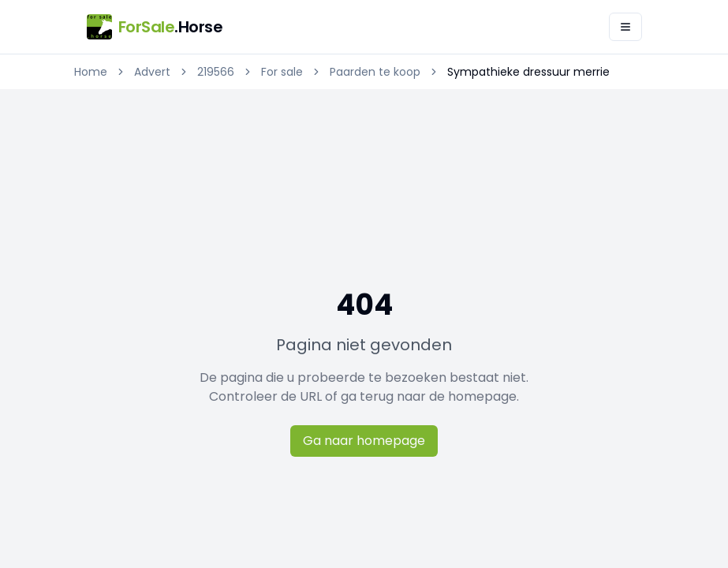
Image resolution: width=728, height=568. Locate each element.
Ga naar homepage (364, 441)
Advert (152, 72)
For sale (282, 72)
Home (91, 72)
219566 (216, 72)
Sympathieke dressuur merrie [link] (528, 72)
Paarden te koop (375, 72)
